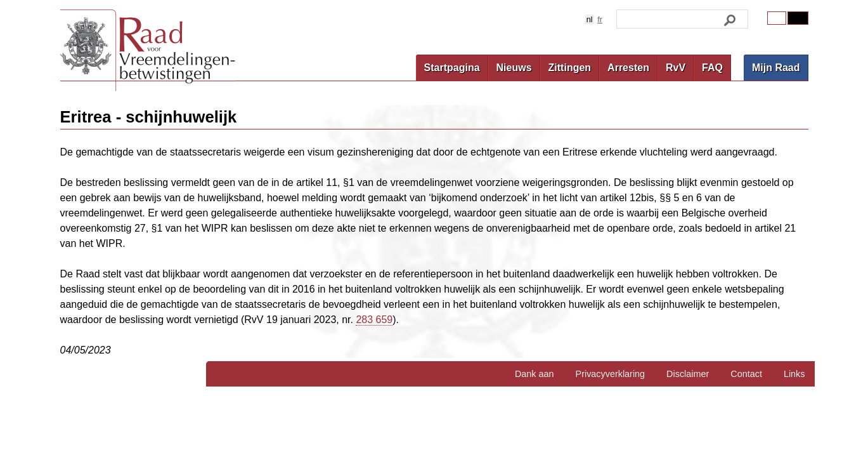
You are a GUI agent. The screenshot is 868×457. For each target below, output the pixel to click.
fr (600, 19)
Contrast (798, 18)
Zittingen (570, 68)
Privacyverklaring (611, 374)
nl (590, 19)
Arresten (628, 68)
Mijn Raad (776, 68)
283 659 (374, 320)
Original (777, 18)
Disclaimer (688, 374)
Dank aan (534, 374)
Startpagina (452, 68)
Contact (746, 374)
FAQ (712, 68)
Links (794, 374)
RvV (676, 68)
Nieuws (514, 68)
